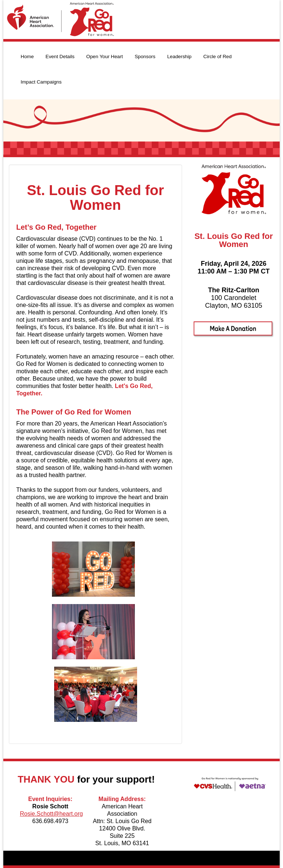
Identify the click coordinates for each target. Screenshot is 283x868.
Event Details (60, 57)
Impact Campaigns (41, 82)
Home (27, 57)
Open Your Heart (104, 57)
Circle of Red (218, 57)
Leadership (179, 57)
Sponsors (145, 57)
